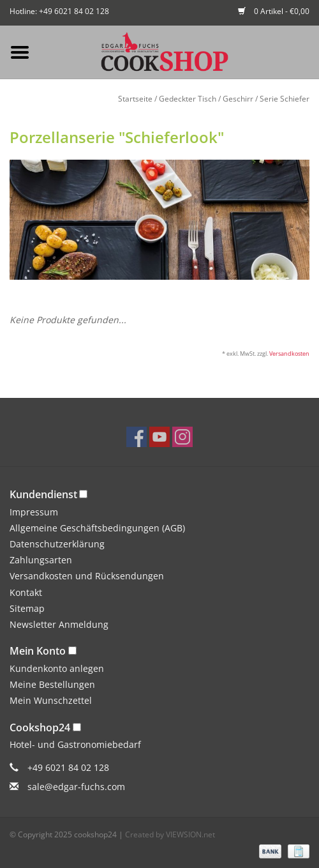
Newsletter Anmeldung (59, 624)
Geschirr (238, 99)
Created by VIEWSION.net (170, 834)
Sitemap (27, 608)
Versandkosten (289, 354)
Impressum (34, 512)
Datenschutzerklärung (57, 544)
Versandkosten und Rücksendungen (87, 576)
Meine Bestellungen (52, 684)
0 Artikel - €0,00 (274, 11)
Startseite (135, 99)
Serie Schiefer (285, 99)
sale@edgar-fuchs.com (76, 787)
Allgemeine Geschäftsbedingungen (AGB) (97, 528)
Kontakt (26, 592)
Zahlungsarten (41, 560)
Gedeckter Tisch (188, 99)
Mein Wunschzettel (51, 700)
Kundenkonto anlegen (57, 668)
